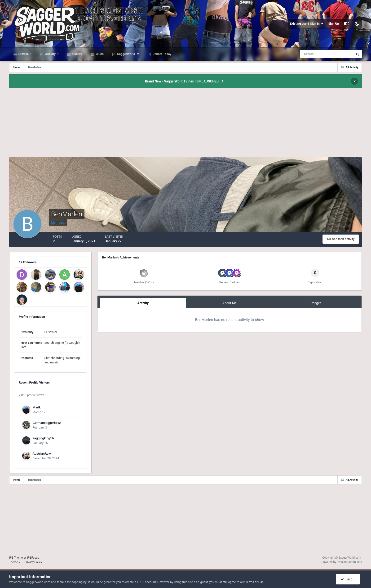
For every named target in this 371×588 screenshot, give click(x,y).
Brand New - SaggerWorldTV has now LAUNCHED (182, 81)
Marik (37, 407)
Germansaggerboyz (47, 423)
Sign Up (333, 24)
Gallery (77, 54)
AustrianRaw (42, 453)
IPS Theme (16, 558)
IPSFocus (33, 558)
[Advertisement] (185, 124)
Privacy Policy (33, 562)
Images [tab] (316, 303)
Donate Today (162, 54)
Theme (15, 562)
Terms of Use (254, 582)
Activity (50, 54)
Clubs (99, 54)
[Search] (312, 54)
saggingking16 (43, 438)
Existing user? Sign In (307, 24)
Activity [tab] (143, 303)
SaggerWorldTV (128, 54)
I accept (349, 579)
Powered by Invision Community (342, 562)
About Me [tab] (230, 303)
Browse (24, 54)
